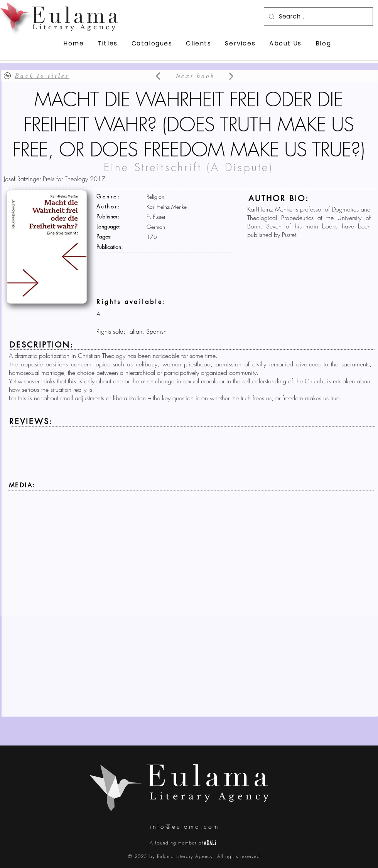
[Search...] (318, 17)
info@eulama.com (185, 826)
